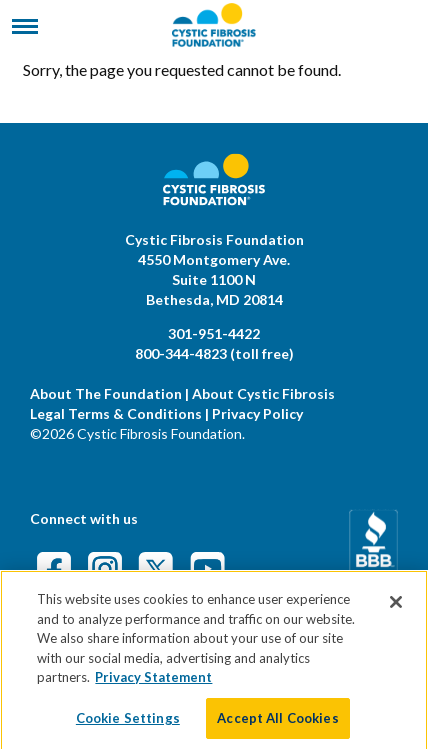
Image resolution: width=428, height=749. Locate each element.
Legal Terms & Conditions (116, 413)
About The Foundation (106, 393)
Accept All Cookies (277, 727)
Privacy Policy (257, 413)
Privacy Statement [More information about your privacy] (153, 686)
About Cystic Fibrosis (263, 393)
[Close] (396, 611)
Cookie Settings (128, 727)
